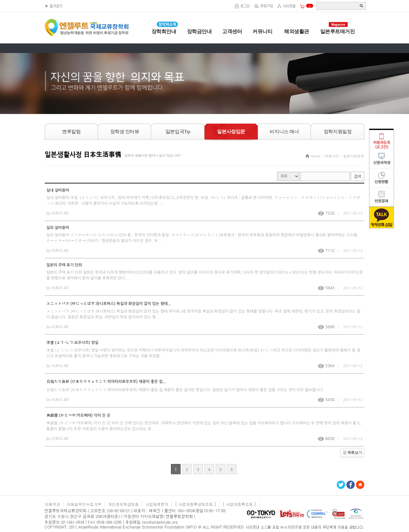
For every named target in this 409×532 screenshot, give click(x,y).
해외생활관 (296, 31)
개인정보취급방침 (123, 504)
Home (316, 156)
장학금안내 (199, 31)
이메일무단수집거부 (84, 504)
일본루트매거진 (338, 31)
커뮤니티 (262, 31)
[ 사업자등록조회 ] (239, 504)
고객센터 (232, 31)
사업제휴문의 (157, 504)
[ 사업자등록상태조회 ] (196, 504)
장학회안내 (164, 31)
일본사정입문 (354, 156)
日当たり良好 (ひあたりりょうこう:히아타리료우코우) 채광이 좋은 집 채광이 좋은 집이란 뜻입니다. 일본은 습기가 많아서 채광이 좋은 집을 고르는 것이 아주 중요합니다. (185, 390)
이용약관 (52, 504)
